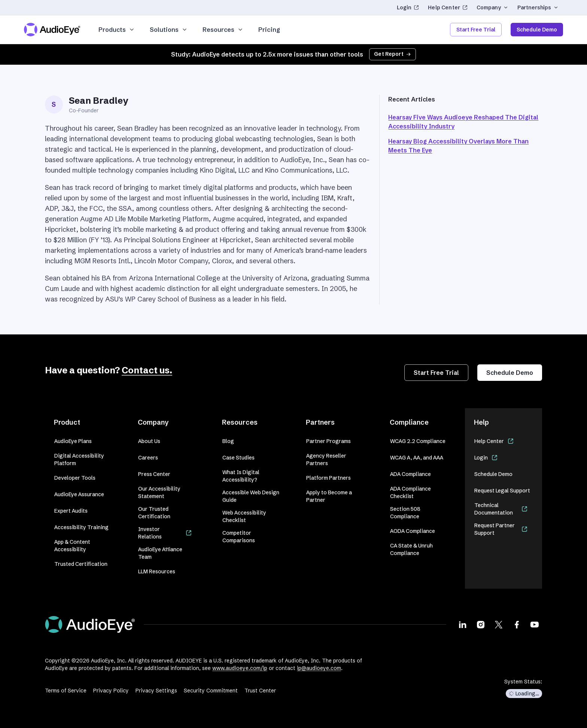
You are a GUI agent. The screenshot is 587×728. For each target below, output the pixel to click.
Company (492, 7)
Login (408, 7)
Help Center (448, 7)
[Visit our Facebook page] (517, 624)
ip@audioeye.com (319, 668)
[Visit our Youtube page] (535, 624)
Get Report (393, 54)
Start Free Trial (476, 30)
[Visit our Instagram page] (481, 624)
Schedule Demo (537, 30)
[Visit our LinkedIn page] (463, 624)
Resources (223, 30)
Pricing (269, 30)
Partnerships (538, 7)
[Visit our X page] (499, 624)
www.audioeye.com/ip (240, 668)
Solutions (169, 30)
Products (117, 30)
